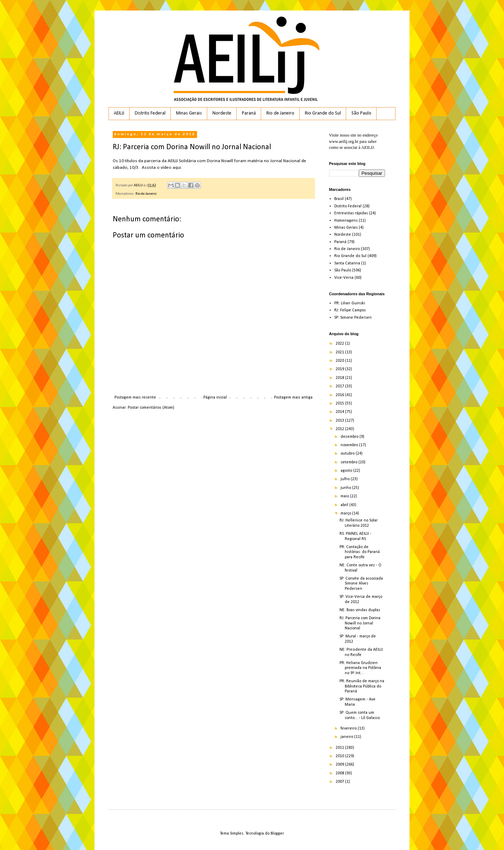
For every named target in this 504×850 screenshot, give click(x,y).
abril (345, 505)
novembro (350, 445)
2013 (340, 421)
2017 (340, 386)
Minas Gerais (189, 113)
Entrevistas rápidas (351, 213)
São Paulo (361, 113)
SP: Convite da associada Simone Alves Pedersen (361, 584)
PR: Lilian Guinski (350, 303)
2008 (340, 773)
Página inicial (215, 398)
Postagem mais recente (135, 398)
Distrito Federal (150, 113)
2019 (340, 369)
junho (346, 488)
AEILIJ (119, 113)
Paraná (249, 113)
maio (345, 496)
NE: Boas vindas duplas (360, 610)
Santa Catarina (347, 263)
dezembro (350, 437)
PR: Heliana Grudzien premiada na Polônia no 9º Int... (360, 668)
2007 (340, 782)
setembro (349, 462)
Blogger (277, 834)
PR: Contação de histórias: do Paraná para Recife (360, 552)
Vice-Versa (344, 278)
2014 (340, 412)
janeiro (347, 737)
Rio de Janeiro (280, 113)
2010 (340, 756)
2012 (340, 429)
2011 (340, 748)
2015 (340, 403)
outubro (348, 454)
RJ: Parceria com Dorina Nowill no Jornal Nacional (360, 623)
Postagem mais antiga (293, 398)
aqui (177, 168)
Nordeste (222, 113)
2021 (340, 352)
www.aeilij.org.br (344, 141)
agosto (347, 471)
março (346, 513)
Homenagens (346, 221)
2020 (340, 361)
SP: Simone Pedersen (353, 318)
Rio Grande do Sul (323, 113)
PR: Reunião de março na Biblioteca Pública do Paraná (362, 686)
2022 (340, 344)
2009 (340, 765)
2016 (340, 395)
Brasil (339, 199)
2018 (340, 378)
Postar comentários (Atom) (151, 408)
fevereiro (349, 728)
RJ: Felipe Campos (350, 310)
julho (346, 479)
